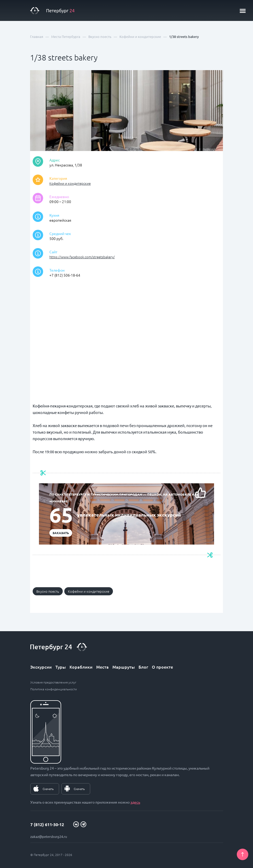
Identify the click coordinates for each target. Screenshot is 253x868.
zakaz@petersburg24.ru (49, 836)
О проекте (162, 667)
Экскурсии (41, 667)
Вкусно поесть (48, 591)
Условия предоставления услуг (53, 682)
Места (102, 667)
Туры (61, 667)
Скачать (48, 789)
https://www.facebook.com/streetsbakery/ (82, 257)
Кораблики (81, 667)
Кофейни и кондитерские (70, 183)
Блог (143, 667)
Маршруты (124, 667)
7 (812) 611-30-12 (47, 824)
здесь (135, 802)
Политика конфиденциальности (54, 689)
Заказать (61, 533)
